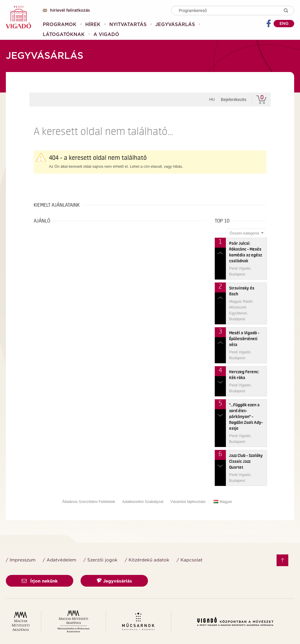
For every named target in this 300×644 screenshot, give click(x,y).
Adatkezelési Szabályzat (143, 502)
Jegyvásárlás (114, 581)
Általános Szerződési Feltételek (89, 502)
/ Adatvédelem (59, 560)
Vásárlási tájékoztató (188, 502)
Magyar (223, 502)
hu (212, 99)
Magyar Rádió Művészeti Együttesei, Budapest (241, 310)
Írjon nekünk (40, 581)
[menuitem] (60, 25)
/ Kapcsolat (190, 560)
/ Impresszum (21, 560)
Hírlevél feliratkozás (66, 11)
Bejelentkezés (234, 100)
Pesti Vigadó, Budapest (240, 271)
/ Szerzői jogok (100, 560)
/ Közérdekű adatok (147, 560)
